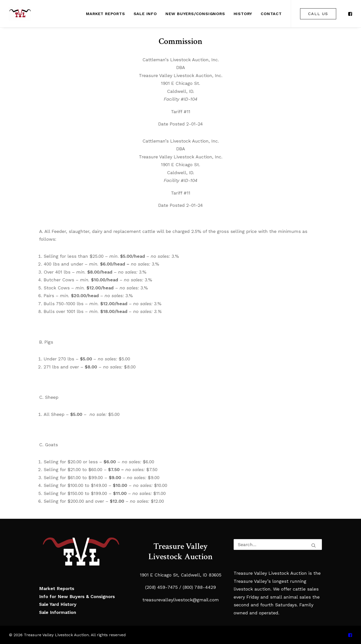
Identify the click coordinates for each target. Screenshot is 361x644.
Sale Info (145, 14)
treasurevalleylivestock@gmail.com (181, 600)
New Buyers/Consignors (195, 14)
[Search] (278, 544)
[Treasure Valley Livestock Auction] (20, 14)
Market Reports (105, 14)
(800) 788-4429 (199, 587)
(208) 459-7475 (161, 587)
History (243, 14)
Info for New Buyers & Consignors (77, 596)
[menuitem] (105, 14)
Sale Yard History (58, 604)
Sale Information (58, 612)
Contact (271, 14)
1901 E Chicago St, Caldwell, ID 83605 (181, 575)
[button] (350, 14)
